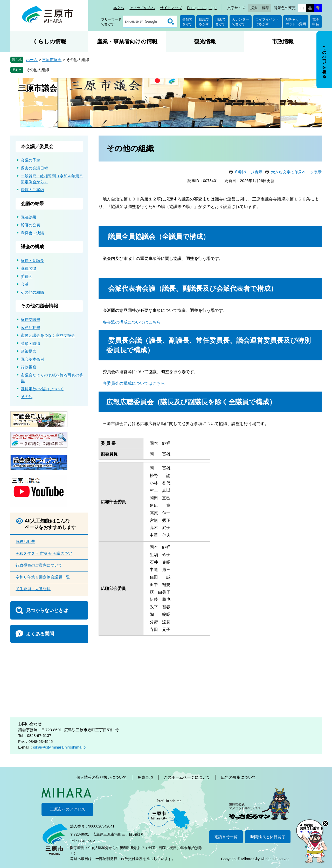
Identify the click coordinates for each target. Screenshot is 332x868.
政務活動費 (30, 328)
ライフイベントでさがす (267, 22)
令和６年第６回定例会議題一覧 (43, 577)
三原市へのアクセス (68, 809)
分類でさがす (187, 22)
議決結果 (29, 217)
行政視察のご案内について (39, 565)
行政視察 (29, 367)
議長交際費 (30, 319)
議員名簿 (29, 268)
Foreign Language (202, 8)
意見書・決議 (32, 233)
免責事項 (145, 777)
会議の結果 (32, 204)
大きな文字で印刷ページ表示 (296, 172)
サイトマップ (171, 8)
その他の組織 (38, 70)
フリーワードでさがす (111, 22)
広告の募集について (238, 777)
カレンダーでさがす (241, 22)
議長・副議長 (32, 261)
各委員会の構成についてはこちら (134, 383)
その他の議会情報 (39, 306)
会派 (25, 284)
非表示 (329, 32)
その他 (27, 397)
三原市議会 (52, 60)
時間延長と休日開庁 (268, 837)
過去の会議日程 (34, 168)
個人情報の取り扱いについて (102, 777)
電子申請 (316, 22)
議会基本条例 (32, 359)
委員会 (27, 276)
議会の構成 (32, 247)
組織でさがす (204, 22)
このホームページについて (187, 777)
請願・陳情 (30, 343)
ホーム (32, 60)
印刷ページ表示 (249, 172)
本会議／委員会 (37, 146)
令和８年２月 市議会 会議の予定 (44, 553)
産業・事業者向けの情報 (127, 41)
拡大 (254, 8)
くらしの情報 (49, 41)
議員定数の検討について (42, 389)
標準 (266, 8)
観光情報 (205, 41)
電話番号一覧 (226, 837)
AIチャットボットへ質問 (296, 22)
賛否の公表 (30, 225)
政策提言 (29, 351)
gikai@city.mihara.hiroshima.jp (60, 747)
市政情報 (283, 41)
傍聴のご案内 (32, 190)
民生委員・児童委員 (33, 589)
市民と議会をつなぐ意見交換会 (48, 335)
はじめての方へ (142, 8)
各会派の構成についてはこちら (132, 322)
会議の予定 (30, 160)
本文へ (119, 8)
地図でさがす (221, 22)
